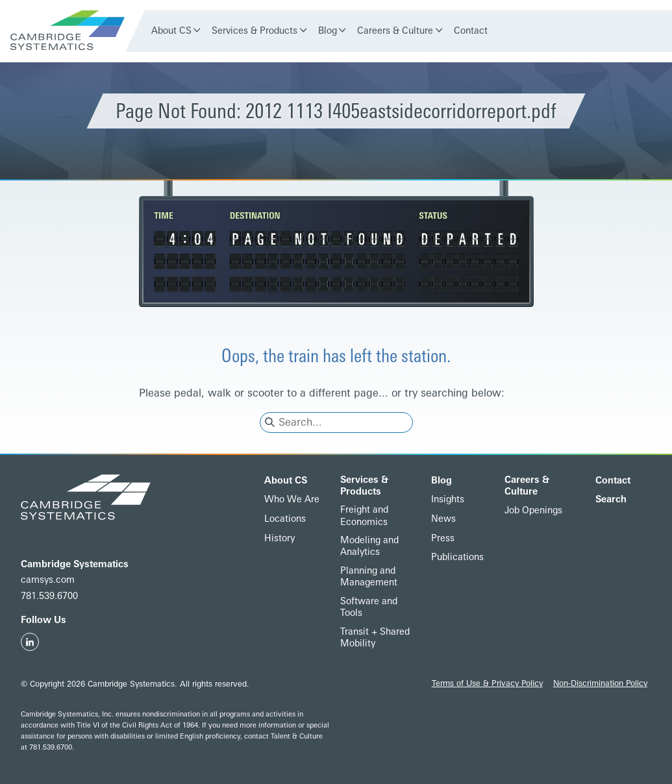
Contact (471, 31)
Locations (285, 519)
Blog (328, 31)
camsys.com (48, 580)
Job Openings (533, 510)
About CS (171, 31)
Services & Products (255, 31)
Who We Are (292, 499)
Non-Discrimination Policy (600, 683)
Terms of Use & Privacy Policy (487, 683)
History (280, 538)
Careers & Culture (395, 31)
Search (611, 499)
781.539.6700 (49, 596)
